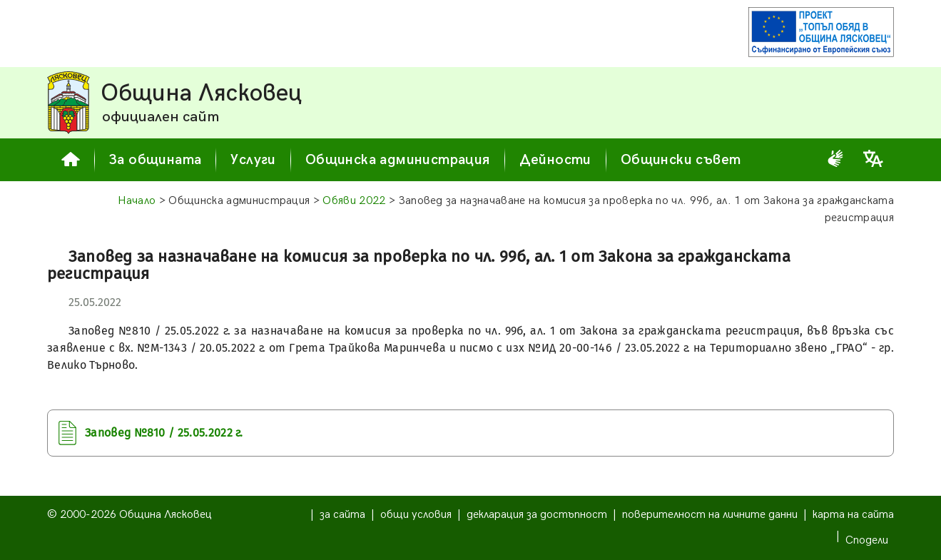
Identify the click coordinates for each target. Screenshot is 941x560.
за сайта (342, 515)
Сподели (867, 540)
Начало (137, 201)
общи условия (416, 515)
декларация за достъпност (537, 515)
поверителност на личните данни (710, 515)
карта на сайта (853, 515)
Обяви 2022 (354, 201)
